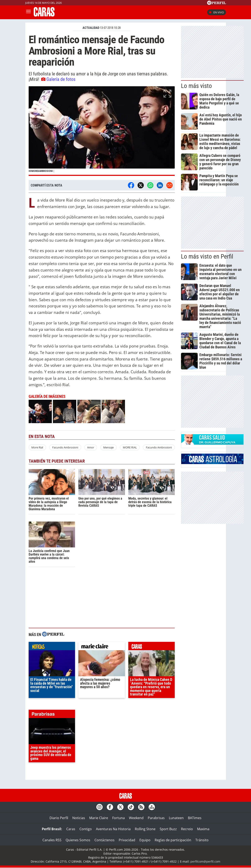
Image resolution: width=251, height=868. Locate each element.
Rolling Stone (145, 829)
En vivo (217, 12)
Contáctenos (104, 840)
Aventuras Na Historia (113, 829)
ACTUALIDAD (91, 28)
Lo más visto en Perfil (207, 256)
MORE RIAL (130, 447)
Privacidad (127, 840)
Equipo (145, 840)
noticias (52, 647)
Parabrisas (156, 818)
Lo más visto (196, 86)
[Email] (169, 185)
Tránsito (202, 840)
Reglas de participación (173, 840)
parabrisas (52, 715)
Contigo (86, 829)
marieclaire (102, 647)
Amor (91, 447)
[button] (102, 131)
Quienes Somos (78, 840)
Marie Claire (99, 818)
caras (152, 647)
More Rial (37, 447)
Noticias (79, 818)
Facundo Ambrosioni (65, 447)
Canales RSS (52, 840)
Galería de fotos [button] (58, 79)
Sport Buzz (168, 829)
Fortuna (118, 818)
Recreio (187, 829)
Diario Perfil (59, 818)
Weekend (136, 818)
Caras (71, 829)
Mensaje (108, 447)
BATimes (195, 818)
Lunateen (176, 818)
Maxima (203, 829)
